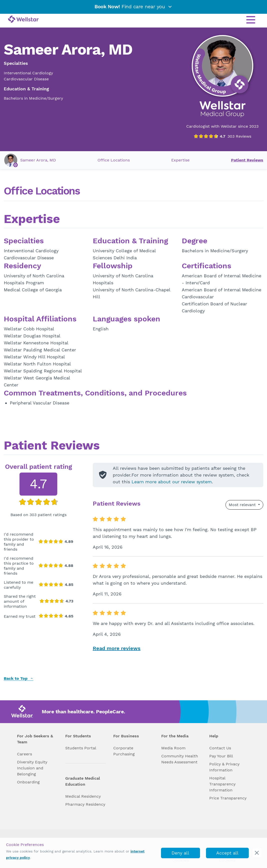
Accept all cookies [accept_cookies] (227, 854)
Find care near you (133, 7)
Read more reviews (117, 648)
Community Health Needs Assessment (180, 759)
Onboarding (28, 782)
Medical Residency (83, 796)
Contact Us (220, 748)
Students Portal (81, 748)
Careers (24, 754)
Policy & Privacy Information (224, 767)
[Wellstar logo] (23, 20)
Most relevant (243, 505)
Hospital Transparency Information (222, 784)
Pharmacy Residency (85, 804)
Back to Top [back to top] (18, 679)
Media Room (173, 748)
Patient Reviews (247, 160)
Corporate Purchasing (124, 751)
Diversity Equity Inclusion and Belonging (32, 768)
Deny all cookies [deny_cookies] (180, 854)
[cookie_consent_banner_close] (257, 853)
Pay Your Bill (221, 756)
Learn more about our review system (172, 482)
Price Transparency (228, 798)
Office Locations (114, 160)
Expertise (180, 160)
